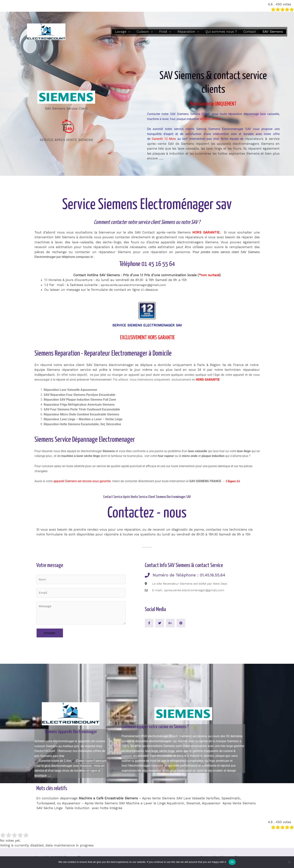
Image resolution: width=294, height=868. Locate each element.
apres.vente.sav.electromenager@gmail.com (135, 285)
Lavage (121, 32)
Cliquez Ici (233, 481)
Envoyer (50, 634)
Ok (232, 862)
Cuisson (143, 32)
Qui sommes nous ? (221, 32)
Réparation (186, 32)
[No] (289, 862)
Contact (250, 32)
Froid (163, 32)
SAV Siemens (273, 32)
